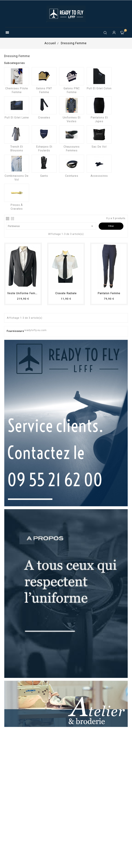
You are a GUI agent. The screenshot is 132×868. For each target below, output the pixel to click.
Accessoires (99, 176)
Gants (44, 176)
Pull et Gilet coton (99, 88)
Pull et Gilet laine (17, 118)
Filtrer (111, 226)
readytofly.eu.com (35, 330)
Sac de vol (99, 147)
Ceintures (72, 176)
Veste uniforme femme (23, 293)
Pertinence (51, 226)
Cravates (44, 118)
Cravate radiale (66, 293)
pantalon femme (109, 293)
